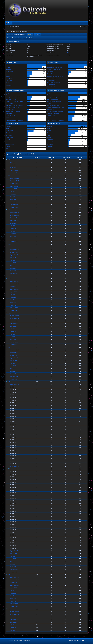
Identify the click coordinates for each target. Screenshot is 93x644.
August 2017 (13, 622)
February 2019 (14, 569)
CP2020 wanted (10, 116)
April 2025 (13, 199)
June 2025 (13, 194)
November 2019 (14, 466)
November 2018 (14, 580)
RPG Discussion (51, 80)
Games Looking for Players (54, 67)
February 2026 (14, 170)
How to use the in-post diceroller (56, 120)
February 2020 (14, 376)
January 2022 (14, 310)
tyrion (8, 74)
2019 (9, 382)
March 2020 (13, 374)
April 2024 (13, 234)
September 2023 (15, 255)
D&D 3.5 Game (10, 109)
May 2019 (13, 561)
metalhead (50, 142)
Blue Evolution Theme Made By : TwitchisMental (19, 640)
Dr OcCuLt (9, 83)
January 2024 (14, 242)
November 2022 (14, 284)
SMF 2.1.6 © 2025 (13, 642)
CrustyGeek (9, 72)
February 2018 (14, 604)
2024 (9, 210)
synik (8, 65)
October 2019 (14, 469)
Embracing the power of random (15, 120)
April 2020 (13, 371)
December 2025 (14, 178)
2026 (9, 160)
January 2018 (14, 606)
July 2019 (13, 556)
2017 (9, 609)
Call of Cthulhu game (12, 99)
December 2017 (14, 612)
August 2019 (13, 554)
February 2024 (14, 239)
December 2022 (14, 281)
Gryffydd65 (9, 78)
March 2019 (13, 567)
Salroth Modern (51, 85)
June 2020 (13, 366)
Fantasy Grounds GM (53, 105)
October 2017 (14, 617)
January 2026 (14, 173)
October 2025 (14, 183)
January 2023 (14, 276)
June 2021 (13, 332)
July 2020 (13, 363)
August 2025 (13, 189)
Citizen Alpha (51, 72)
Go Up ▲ (82, 640)
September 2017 (15, 620)
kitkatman (9, 69)
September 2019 (15, 551)
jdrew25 (8, 67)
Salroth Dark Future (52, 87)
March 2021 (13, 339)
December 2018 (14, 577)
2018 (9, 575)
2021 (9, 313)
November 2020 (14, 353)
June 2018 (13, 593)
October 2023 (14, 252)
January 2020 (14, 379)
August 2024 (13, 223)
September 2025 (15, 186)
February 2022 (14, 308)
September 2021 (15, 324)
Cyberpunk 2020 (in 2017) (13, 97)
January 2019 (14, 572)
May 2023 (13, 265)
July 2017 (13, 625)
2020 (9, 347)
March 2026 (13, 168)
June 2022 (13, 297)
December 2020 (14, 350)
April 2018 (13, 598)
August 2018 (13, 588)
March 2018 (13, 601)
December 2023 (14, 247)
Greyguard (9, 81)
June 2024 (13, 228)
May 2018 (13, 596)
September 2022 (15, 289)
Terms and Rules (76, 640)
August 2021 (13, 326)
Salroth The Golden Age (53, 82)
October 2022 (14, 287)
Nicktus (69, 53)
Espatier (8, 76)
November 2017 (14, 614)
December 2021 (14, 316)
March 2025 (13, 202)
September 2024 (15, 221)
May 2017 (13, 630)
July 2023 (13, 260)
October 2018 (14, 583)
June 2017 (13, 628)
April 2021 (13, 337)
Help (70, 640)
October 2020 (14, 355)
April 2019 (13, 564)
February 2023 (14, 273)
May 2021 (13, 334)
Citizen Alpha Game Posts (54, 65)
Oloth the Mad (10, 144)
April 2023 (13, 268)
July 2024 (13, 226)
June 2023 (13, 263)
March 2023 (13, 271)
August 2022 (13, 292)
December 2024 (14, 213)
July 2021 (13, 329)
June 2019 (13, 559)
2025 (9, 176)
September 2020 (15, 358)
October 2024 (14, 218)
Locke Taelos (10, 137)
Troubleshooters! (52, 118)
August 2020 (13, 361)
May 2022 (13, 300)
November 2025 (14, 181)
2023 (9, 244)
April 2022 (13, 302)
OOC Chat (9, 118)
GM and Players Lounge (54, 69)
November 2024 (14, 215)
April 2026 (13, 165)
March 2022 (13, 305)
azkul (8, 142)
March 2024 (13, 236)
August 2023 (13, 258)
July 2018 (13, 591)
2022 (9, 279)
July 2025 (13, 191)
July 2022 (13, 295)
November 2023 (14, 250)
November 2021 (14, 318)
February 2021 (14, 342)
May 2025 (13, 197)
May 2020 (13, 369)
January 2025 (14, 207)
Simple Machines (21, 642)
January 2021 (14, 345)
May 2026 (13, 162)
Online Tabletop (51, 74)
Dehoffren (9, 85)
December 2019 (14, 384)
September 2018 (15, 585)
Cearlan (8, 146)
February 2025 (14, 205)
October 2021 (14, 321)
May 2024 (13, 231)
